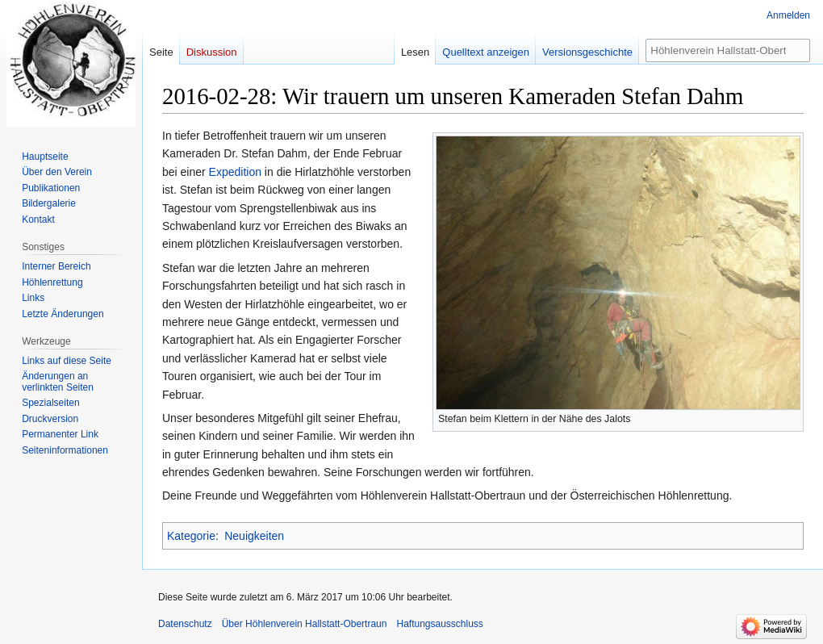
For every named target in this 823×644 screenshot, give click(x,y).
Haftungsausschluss (439, 624)
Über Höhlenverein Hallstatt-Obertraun (305, 624)
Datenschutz (185, 624)
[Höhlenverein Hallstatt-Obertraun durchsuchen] (728, 50)
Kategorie (191, 536)
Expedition (235, 172)
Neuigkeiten (254, 536)
